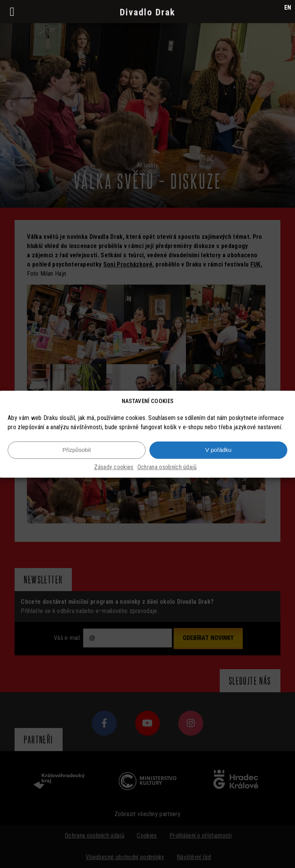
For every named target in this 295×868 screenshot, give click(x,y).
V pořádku (218, 450)
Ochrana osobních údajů (167, 467)
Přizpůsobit (76, 450)
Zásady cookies (114, 467)
